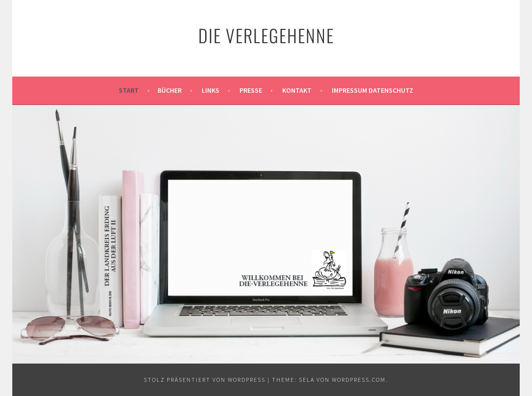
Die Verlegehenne (266, 35)
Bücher (170, 90)
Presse (251, 90)
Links (211, 90)
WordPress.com (359, 380)
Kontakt (297, 90)
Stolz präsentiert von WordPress (205, 380)
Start (129, 90)
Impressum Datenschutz (372, 90)
